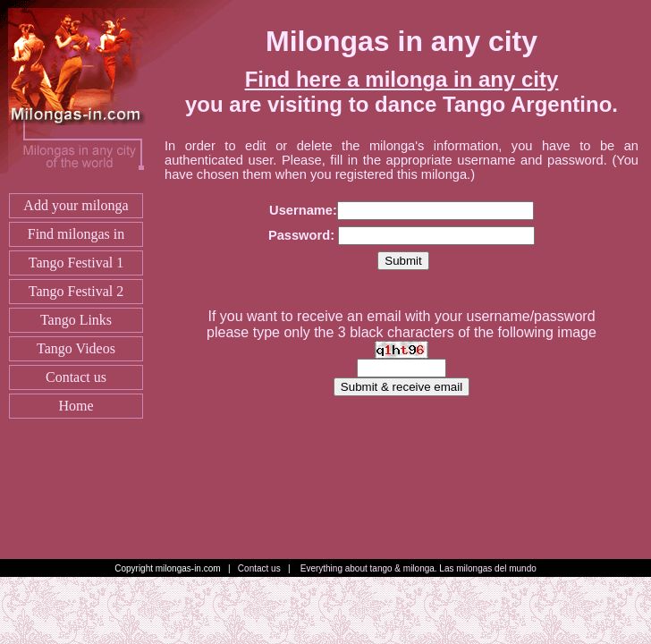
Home (76, 406)
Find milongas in (76, 234)
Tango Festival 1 (76, 263)
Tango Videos (76, 348)
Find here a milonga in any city (402, 79)
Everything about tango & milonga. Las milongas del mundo (418, 568)
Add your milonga (76, 205)
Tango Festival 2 (76, 291)
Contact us (76, 377)
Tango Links (76, 320)
